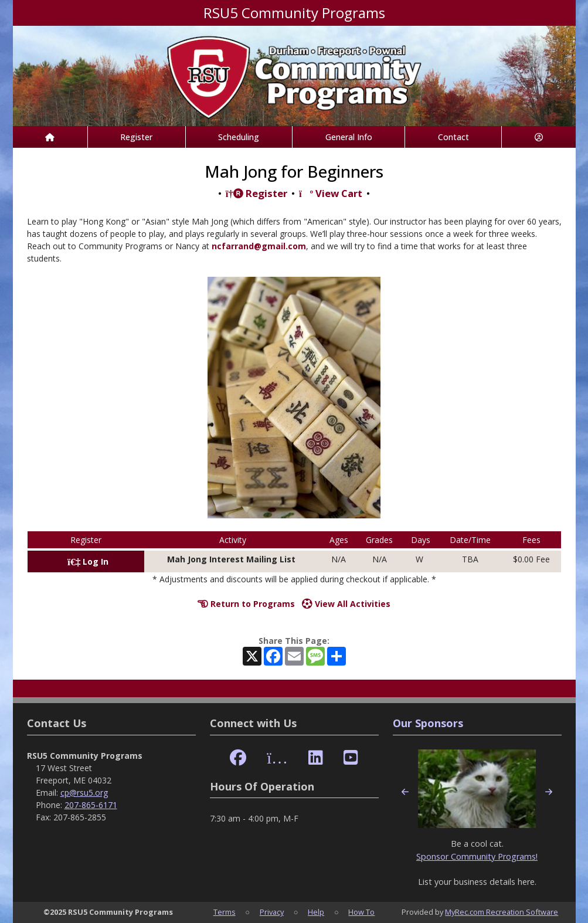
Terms (225, 912)
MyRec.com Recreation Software (502, 912)
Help (316, 912)
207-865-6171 (91, 805)
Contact (453, 137)
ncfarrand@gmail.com (259, 246)
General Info (349, 137)
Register (136, 137)
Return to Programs (246, 604)
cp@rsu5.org (84, 793)
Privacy (272, 912)
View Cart (331, 193)
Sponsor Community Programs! (477, 856)
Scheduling (239, 137)
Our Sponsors (428, 723)
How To (361, 912)
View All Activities (346, 604)
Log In (88, 561)
